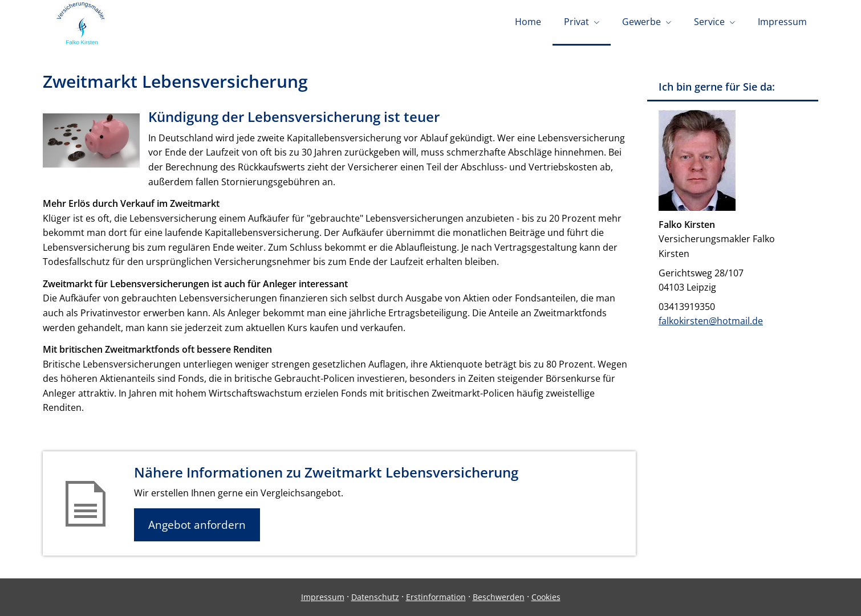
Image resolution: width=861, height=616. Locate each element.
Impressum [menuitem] (782, 22)
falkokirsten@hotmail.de (711, 321)
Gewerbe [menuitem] (641, 22)
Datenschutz (375, 597)
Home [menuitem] (528, 22)
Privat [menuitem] (576, 22)
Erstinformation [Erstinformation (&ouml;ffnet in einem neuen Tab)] (436, 597)
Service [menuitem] (709, 22)
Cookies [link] (546, 597)
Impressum (323, 597)
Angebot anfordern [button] (197, 525)
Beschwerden (499, 597)
